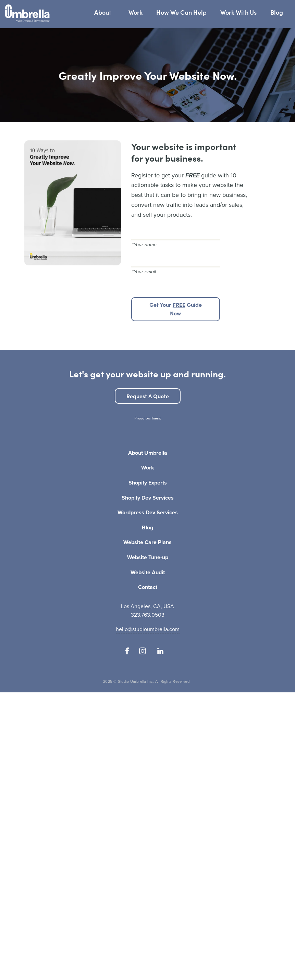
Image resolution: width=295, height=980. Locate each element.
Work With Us (238, 12)
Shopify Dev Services (148, 498)
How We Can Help (181, 12)
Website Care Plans (147, 543)
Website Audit (148, 573)
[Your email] (176, 259)
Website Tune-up (148, 558)
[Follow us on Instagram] (143, 651)
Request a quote (148, 396)
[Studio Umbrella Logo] (27, 14)
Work (136, 12)
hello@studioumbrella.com (148, 629)
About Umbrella (148, 453)
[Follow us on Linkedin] (161, 651)
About (103, 12)
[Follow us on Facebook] (127, 651)
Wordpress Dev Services (148, 513)
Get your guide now (176, 309)
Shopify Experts (148, 483)
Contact (148, 588)
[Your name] (176, 232)
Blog (277, 12)
